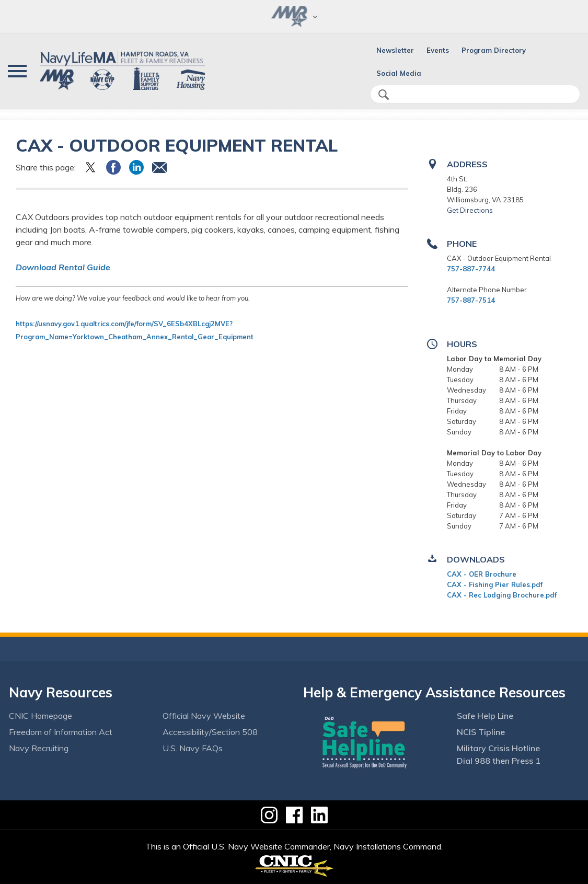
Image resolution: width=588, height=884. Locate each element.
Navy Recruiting (39, 748)
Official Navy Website (204, 716)
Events (438, 50)
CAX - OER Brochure (482, 574)
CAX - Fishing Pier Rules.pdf (495, 584)
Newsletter (395, 50)
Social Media (399, 73)
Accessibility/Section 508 (210, 732)
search (384, 95)
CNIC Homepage (41, 716)
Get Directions (470, 210)
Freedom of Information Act (61, 732)
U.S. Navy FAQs (193, 748)
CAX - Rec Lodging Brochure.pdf (502, 595)
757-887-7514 (471, 300)
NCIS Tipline (481, 732)
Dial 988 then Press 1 (499, 761)
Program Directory (494, 50)
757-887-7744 (471, 269)
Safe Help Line (485, 716)
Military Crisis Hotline (498, 748)
